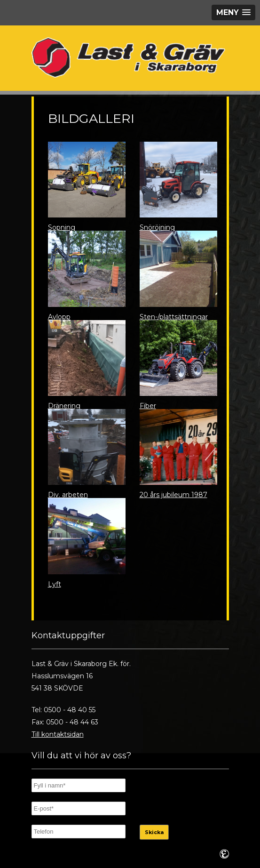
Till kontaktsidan (58, 734)
